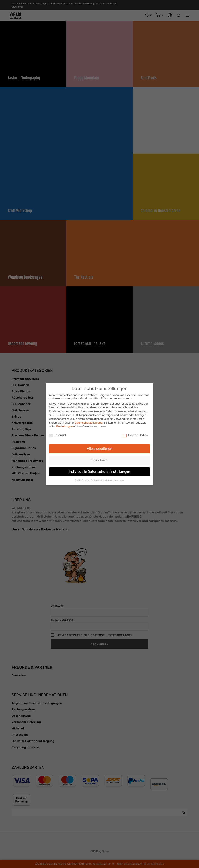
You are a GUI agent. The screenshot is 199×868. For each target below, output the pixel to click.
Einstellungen (64, 425)
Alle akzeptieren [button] (100, 447)
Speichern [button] (99, 459)
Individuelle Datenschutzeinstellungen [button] (99, 470)
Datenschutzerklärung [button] (102, 479)
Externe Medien (135, 434)
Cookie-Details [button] (82, 479)
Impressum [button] (119, 479)
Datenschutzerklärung (89, 422)
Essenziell (58, 434)
